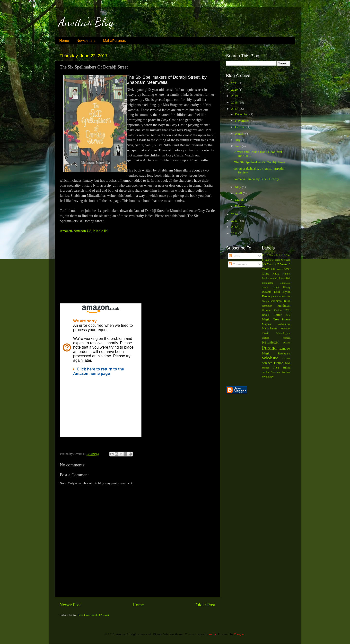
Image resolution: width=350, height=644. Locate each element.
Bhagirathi (268, 283)
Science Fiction (273, 363)
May (238, 187)
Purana (269, 348)
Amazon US (83, 231)
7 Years (282, 264)
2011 (235, 233)
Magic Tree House (276, 319)
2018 (235, 102)
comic (265, 287)
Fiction (277, 296)
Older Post (205, 605)
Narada (287, 338)
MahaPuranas (114, 40)
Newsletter (271, 342)
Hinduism (284, 305)
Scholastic (270, 358)
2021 (235, 83)
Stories (266, 368)
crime (276, 287)
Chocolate (285, 283)
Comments (238, 264)
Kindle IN (100, 231)
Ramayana (284, 353)
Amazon (66, 231)
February (241, 206)
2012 (235, 227)
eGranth (267, 292)
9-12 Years (277, 269)
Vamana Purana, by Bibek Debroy (257, 179)
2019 (235, 96)
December (242, 114)
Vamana (276, 372)
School (287, 358)
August (240, 133)
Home (64, 40)
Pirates (287, 343)
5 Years (276, 260)
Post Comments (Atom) (93, 615)
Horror (277, 315)
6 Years (286, 260)
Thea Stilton (282, 368)
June (238, 146)
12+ (278, 255)
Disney (287, 287)
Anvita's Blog (86, 22)
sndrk (213, 634)
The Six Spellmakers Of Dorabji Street (260, 162)
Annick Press (277, 278)
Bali (288, 278)
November (242, 121)
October (241, 127)
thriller (266, 372)
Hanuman (267, 306)
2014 (235, 214)
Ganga (265, 301)
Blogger (240, 634)
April (239, 193)
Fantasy (267, 296)
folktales (286, 296)
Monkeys (286, 328)
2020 (235, 90)
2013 (235, 220)
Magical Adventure (276, 324)
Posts (234, 256)
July (238, 140)
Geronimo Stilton (280, 301)
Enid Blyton (282, 292)
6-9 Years (268, 264)
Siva (288, 363)
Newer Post (70, 605)
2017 (235, 109)
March (240, 200)
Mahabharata (270, 328)
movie (266, 333)
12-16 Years (268, 255)
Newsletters (86, 40)
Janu (288, 315)
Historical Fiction (272, 310)
